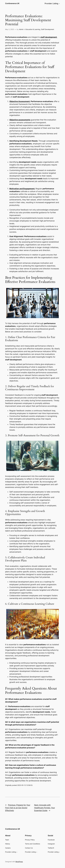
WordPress (19, 862)
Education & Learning (33, 29)
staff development (49, 37)
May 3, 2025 (10, 29)
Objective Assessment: (20, 101)
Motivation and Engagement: (22, 189)
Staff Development (48, 29)
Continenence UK (12, 3)
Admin (21, 29)
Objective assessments (20, 120)
